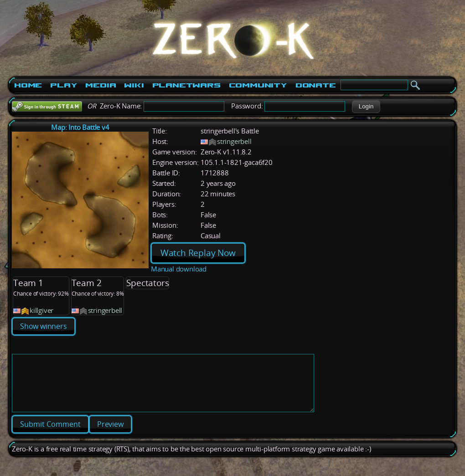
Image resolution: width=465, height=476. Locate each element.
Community (258, 85)
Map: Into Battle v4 (80, 127)
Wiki (134, 85)
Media (101, 85)
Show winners (44, 326)
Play (64, 85)
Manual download (179, 269)
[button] (366, 107)
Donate (316, 85)
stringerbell (234, 141)
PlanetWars (186, 85)
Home (28, 85)
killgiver (41, 310)
